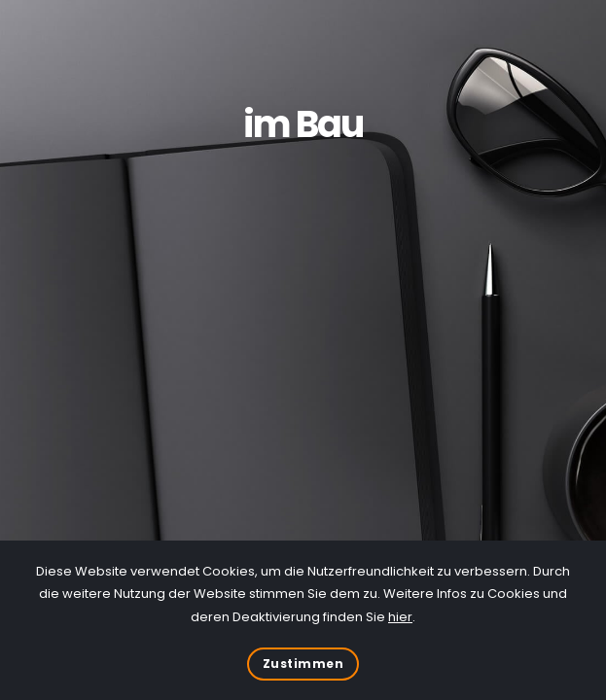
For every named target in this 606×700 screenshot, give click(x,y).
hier (400, 617)
